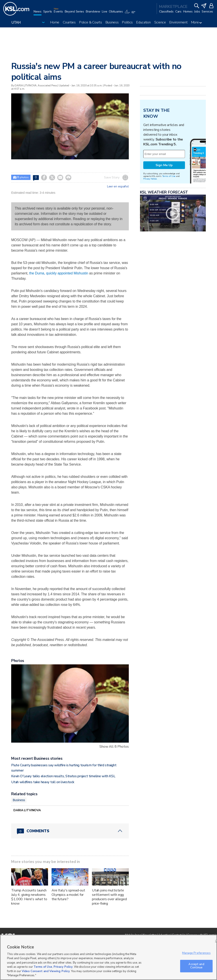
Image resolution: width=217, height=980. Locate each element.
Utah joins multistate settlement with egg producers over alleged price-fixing (109, 897)
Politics (127, 22)
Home (55, 22)
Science (160, 22)
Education (143, 22)
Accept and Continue (196, 966)
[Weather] (131, 14)
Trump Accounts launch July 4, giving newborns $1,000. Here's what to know (29, 897)
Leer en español (118, 187)
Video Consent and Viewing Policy (46, 971)
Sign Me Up (164, 165)
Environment (178, 22)
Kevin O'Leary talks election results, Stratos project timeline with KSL (63, 776)
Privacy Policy (63, 967)
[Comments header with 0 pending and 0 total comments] (70, 831)
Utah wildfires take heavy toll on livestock (43, 782)
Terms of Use (169, 176)
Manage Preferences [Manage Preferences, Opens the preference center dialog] (196, 953)
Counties (69, 22)
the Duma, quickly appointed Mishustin (59, 273)
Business (112, 22)
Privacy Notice (150, 179)
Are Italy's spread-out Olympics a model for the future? (68, 895)
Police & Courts (91, 22)
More (196, 22)
